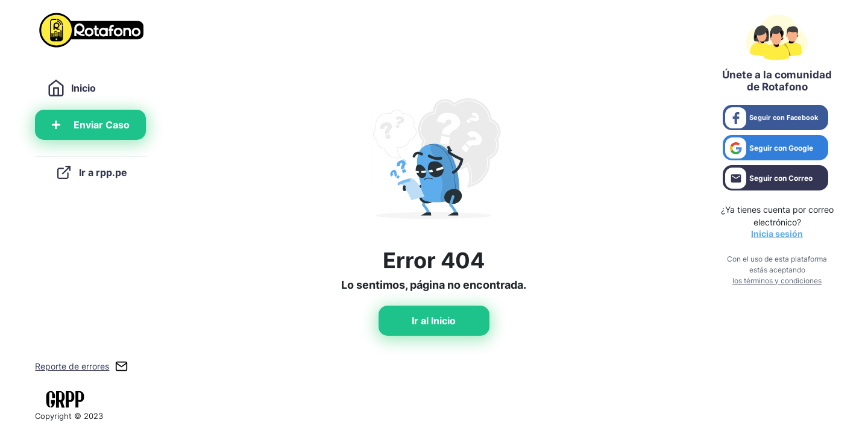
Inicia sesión (777, 234)
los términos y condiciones (777, 281)
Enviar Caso (91, 125)
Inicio (71, 88)
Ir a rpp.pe (91, 172)
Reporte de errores (72, 366)
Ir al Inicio (434, 321)
